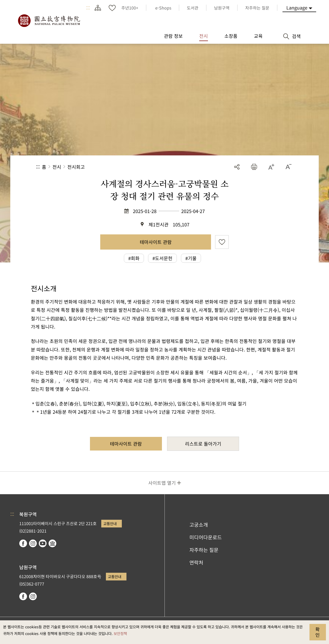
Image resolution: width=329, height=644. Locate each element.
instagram (33, 543)
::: (88, 8)
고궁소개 (199, 525)
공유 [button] (237, 167)
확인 (318, 632)
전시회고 (76, 167)
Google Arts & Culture (52, 543)
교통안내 (110, 523)
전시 (57, 167)
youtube (43, 543)
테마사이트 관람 (156, 242)
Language (297, 7)
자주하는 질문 (204, 550)
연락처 (196, 562)
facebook (23, 543)
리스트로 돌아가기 (203, 444)
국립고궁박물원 (49, 21)
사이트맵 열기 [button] (162, 483)
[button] (254, 167)
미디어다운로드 (206, 537)
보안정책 (120, 633)
